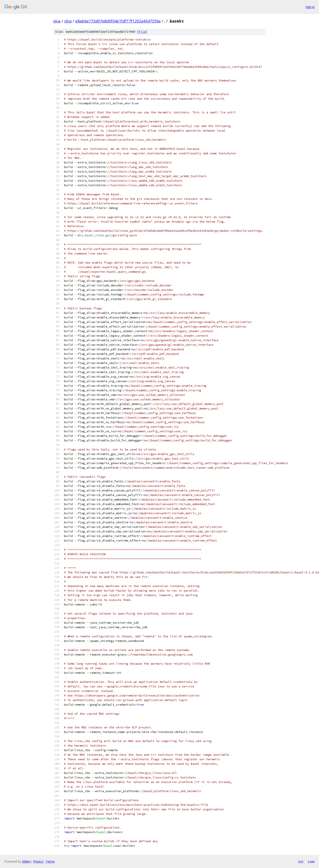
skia (57, 21)
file (142, 32)
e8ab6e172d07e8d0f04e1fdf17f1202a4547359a (118, 21)
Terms (50, 861)
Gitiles (26, 861)
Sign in (310, 7)
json (311, 861)
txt (301, 861)
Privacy (38, 861)
